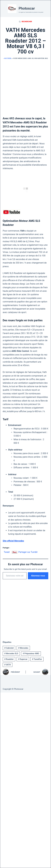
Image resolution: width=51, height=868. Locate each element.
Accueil (8, 58)
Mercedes (23, 648)
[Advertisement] (26, 87)
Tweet (7, 552)
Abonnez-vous (38, 576)
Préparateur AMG (31, 653)
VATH (8, 665)
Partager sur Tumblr (28, 552)
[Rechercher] (26, 22)
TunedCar (37, 659)
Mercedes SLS (11, 653)
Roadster (9, 659)
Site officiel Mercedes (13, 541)
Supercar (23, 659)
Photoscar (27, 8)
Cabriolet (9, 648)
